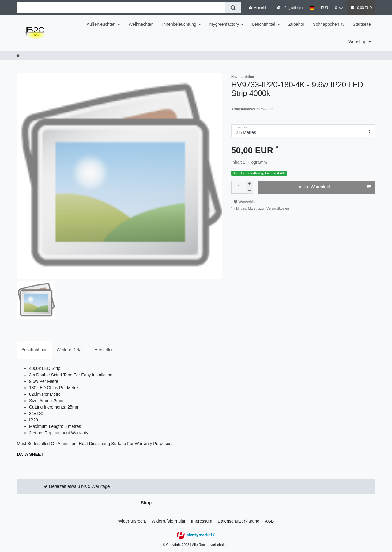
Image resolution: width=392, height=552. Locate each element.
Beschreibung (35, 350)
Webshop (357, 42)
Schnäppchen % (329, 24)
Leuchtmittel (264, 24)
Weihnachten (141, 24)
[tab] (35, 350)
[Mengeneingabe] (239, 187)
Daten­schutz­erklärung (239, 521)
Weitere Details (71, 350)
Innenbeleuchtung (179, 24)
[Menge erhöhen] (250, 184)
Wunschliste (246, 202)
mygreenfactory (224, 24)
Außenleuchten (101, 24)
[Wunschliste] (339, 8)
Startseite (362, 24)
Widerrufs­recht (132, 521)
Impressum (202, 521)
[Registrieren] (290, 8)
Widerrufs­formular (169, 521)
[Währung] (325, 8)
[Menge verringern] (250, 190)
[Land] (312, 8)
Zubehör (296, 24)
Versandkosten (277, 208)
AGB (269, 521)
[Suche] (233, 8)
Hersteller (104, 350)
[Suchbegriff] (121, 8)
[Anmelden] (259, 8)
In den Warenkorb (334, 187)
